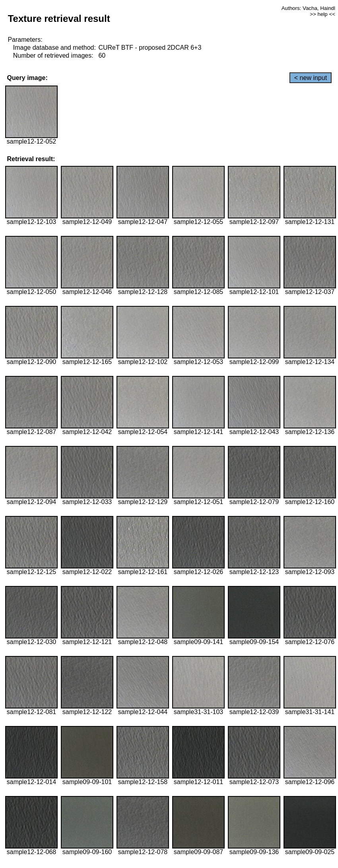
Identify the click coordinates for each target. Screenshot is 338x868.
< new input (311, 78)
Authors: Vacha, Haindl (308, 8)
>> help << (322, 14)
